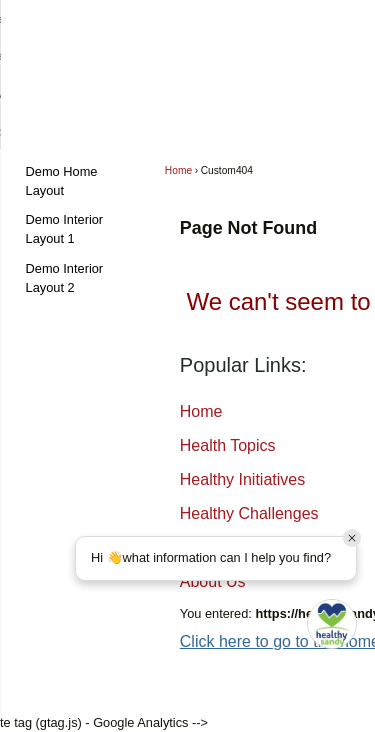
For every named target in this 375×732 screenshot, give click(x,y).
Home (178, 170)
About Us (213, 581)
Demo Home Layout (62, 181)
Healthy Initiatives (242, 479)
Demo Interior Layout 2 (65, 278)
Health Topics (228, 445)
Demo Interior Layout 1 (65, 229)
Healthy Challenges (249, 513)
